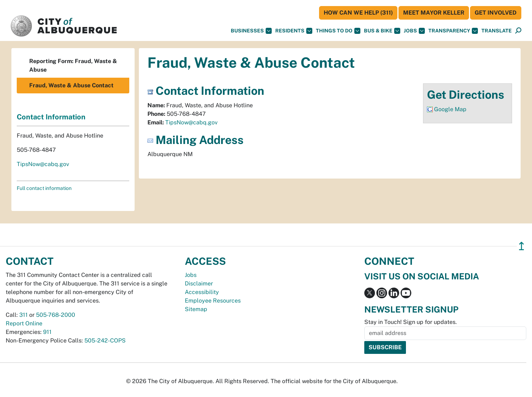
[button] (497, 31)
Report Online (24, 323)
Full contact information (44, 188)
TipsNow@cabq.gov (191, 122)
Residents (294, 31)
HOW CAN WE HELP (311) (358, 13)
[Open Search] (518, 31)
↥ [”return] (521, 246)
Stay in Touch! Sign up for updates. (411, 322)
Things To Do (338, 31)
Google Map (450, 109)
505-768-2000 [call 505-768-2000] (56, 315)
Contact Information (51, 117)
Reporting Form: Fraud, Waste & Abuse (73, 65)
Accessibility (202, 292)
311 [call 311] (24, 315)
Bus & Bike (382, 31)
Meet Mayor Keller (434, 13)
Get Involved (496, 13)
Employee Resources (213, 301)
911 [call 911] (47, 332)
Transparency (453, 31)
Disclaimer (199, 283)
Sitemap (196, 309)
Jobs (414, 31)
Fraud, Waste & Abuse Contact (71, 85)
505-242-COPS (105, 341)
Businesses (251, 31)
